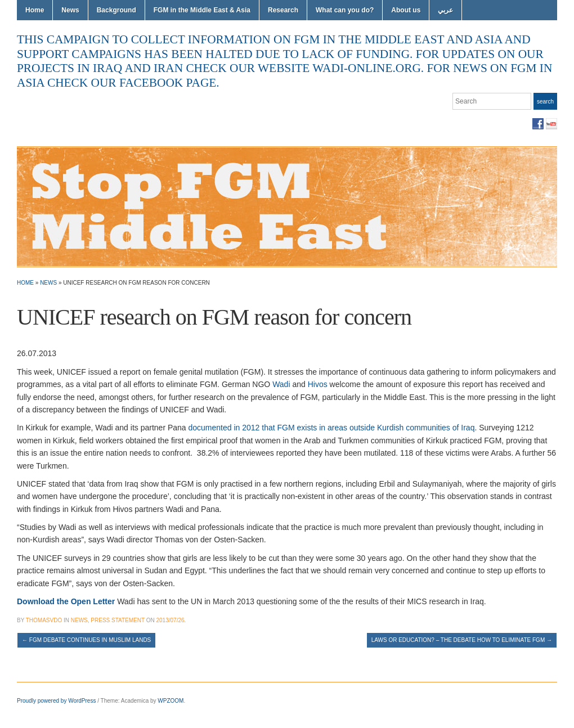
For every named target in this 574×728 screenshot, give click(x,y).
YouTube (551, 124)
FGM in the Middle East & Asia (202, 10)
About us (406, 10)
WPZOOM (171, 701)
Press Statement (118, 620)
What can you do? (345, 10)
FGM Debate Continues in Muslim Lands (86, 640)
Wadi (281, 384)
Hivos (318, 384)
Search (545, 102)
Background (116, 10)
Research (283, 10)
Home (35, 10)
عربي (445, 10)
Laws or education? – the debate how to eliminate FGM (462, 640)
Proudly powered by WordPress (56, 701)
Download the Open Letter (67, 601)
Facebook (538, 124)
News (70, 10)
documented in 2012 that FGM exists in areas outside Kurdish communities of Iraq (332, 428)
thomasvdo (44, 620)
